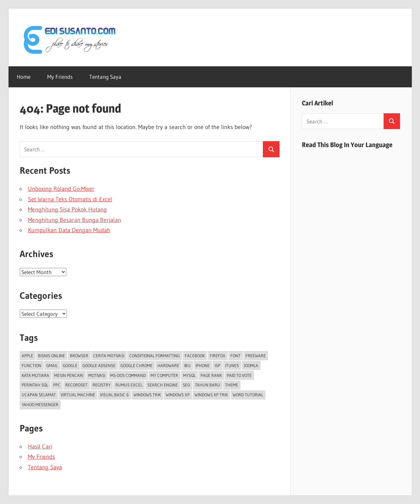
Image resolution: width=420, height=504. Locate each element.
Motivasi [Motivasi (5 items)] (97, 375)
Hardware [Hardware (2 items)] (168, 365)
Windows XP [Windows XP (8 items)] (178, 395)
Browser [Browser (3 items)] (79, 356)
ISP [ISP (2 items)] (217, 365)
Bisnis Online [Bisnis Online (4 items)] (52, 356)
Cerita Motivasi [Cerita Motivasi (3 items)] (109, 356)
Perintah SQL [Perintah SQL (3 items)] (35, 385)
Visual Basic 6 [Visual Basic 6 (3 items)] (114, 395)
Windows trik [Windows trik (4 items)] (147, 395)
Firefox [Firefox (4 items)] (218, 356)
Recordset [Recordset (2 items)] (76, 385)
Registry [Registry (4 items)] (102, 385)
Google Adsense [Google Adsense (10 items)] (99, 365)
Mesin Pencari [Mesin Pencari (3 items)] (69, 375)
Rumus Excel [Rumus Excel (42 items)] (129, 385)
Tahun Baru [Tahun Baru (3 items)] (208, 385)
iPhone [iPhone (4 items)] (203, 365)
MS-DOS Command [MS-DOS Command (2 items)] (128, 375)
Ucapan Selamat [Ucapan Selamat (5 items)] (39, 395)
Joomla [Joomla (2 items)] (251, 365)
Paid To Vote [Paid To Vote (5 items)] (239, 375)
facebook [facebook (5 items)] (195, 356)
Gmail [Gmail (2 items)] (52, 365)
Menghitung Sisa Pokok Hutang (67, 209)
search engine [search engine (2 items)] (163, 385)
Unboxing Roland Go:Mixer (61, 189)
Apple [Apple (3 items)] (27, 356)
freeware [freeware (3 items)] (256, 356)
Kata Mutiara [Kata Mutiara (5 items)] (35, 375)
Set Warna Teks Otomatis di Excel (70, 199)
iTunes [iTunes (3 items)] (232, 365)
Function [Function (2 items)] (31, 365)
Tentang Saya (105, 77)
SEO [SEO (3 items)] (186, 385)
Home (24, 77)
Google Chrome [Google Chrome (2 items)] (136, 365)
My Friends (60, 77)
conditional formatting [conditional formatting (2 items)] (155, 356)
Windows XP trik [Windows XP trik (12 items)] (211, 395)
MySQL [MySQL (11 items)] (189, 375)
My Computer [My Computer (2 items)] (164, 375)
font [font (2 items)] (235, 356)
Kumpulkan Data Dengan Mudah (69, 230)
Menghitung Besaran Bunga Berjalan (74, 220)
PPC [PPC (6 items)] (57, 385)
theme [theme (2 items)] (232, 385)
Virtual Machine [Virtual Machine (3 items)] (78, 395)
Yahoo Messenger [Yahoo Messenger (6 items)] (40, 405)
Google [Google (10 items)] (70, 365)
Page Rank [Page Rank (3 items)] (211, 375)
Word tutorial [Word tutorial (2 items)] (248, 395)
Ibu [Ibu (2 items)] (187, 365)
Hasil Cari (40, 447)
